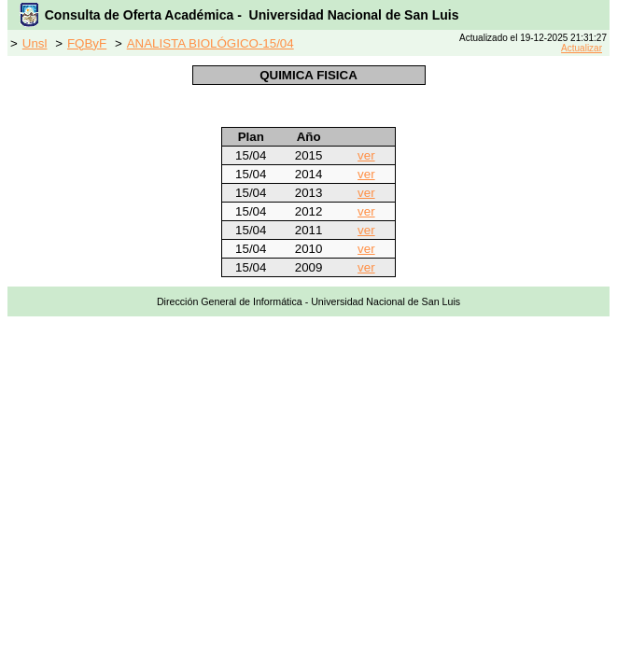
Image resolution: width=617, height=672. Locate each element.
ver (366, 155)
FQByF (87, 43)
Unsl (35, 43)
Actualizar (582, 48)
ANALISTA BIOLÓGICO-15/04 (210, 43)
